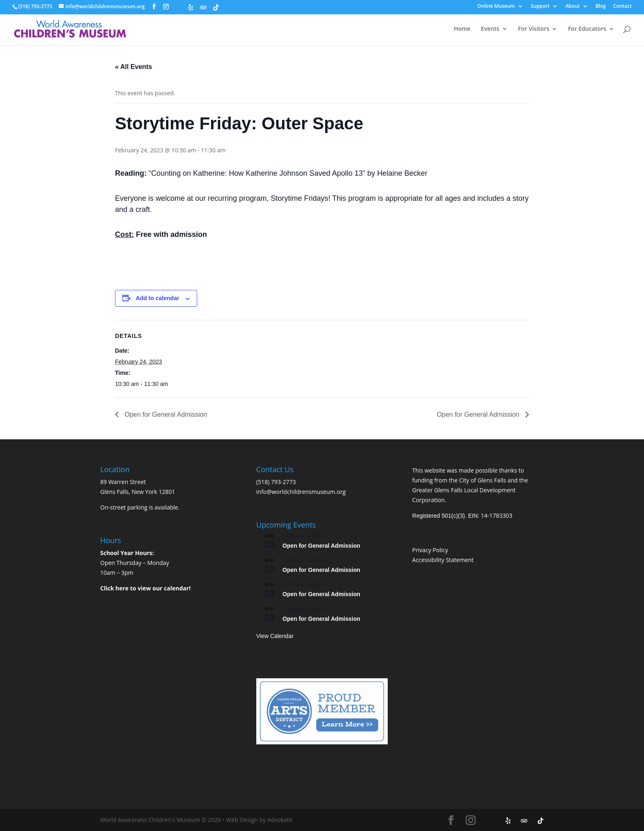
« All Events (133, 67)
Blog (601, 7)
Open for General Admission (165, 414)
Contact (622, 7)
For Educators (587, 29)
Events (490, 29)
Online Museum (496, 7)
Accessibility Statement (443, 560)
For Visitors (534, 29)
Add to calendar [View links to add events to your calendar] (158, 298)
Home (462, 29)
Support (540, 7)
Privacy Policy (430, 550)
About (572, 7)
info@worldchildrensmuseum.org (301, 492)
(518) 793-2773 (276, 482)
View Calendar (275, 636)
